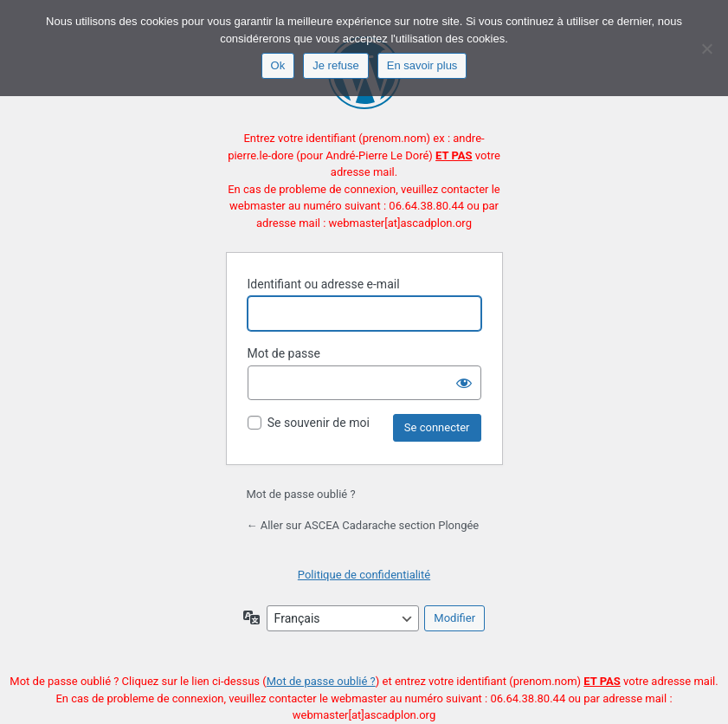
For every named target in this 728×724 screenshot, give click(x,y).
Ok (278, 65)
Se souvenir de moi (319, 423)
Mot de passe (284, 353)
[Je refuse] (706, 48)
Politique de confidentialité (364, 575)
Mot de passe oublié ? (301, 494)
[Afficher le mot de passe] (464, 383)
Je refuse (335, 65)
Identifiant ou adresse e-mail (324, 284)
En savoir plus (422, 65)
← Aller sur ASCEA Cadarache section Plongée (363, 525)
